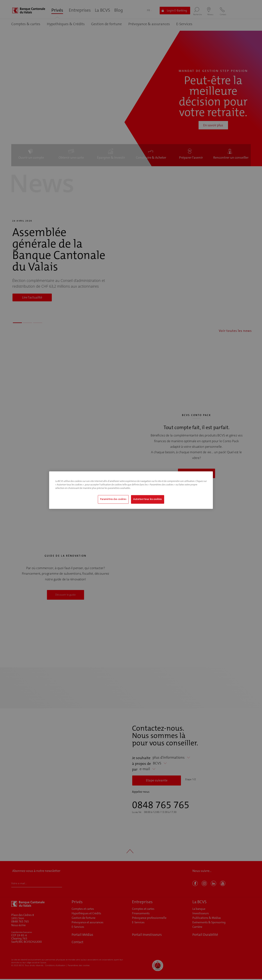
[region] (131, 490)
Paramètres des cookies (113, 499)
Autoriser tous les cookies (148, 499)
